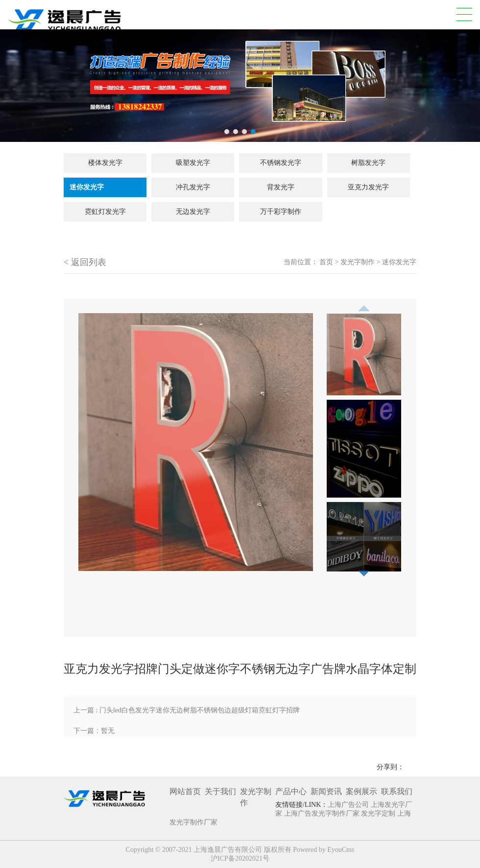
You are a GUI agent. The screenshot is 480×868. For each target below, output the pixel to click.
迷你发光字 (87, 187)
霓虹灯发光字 (105, 212)
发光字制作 (358, 262)
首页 (326, 262)
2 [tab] (236, 132)
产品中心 (291, 791)
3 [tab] (244, 132)
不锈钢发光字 (281, 163)
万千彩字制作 (281, 212)
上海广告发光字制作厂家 (323, 813)
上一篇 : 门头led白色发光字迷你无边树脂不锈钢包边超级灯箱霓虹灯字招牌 (187, 710)
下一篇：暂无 (94, 731)
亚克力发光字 (368, 187)
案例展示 (361, 791)
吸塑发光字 (193, 163)
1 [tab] (227, 132)
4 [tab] (253, 132)
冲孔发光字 (193, 187)
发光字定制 (379, 813)
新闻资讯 (326, 791)
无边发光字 (193, 212)
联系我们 (397, 791)
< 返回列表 (85, 262)
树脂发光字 (368, 163)
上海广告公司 (349, 805)
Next (320, 467)
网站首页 (185, 791)
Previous (364, 305)
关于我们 (220, 791)
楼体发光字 (105, 163)
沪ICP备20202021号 (240, 858)
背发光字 (281, 187)
